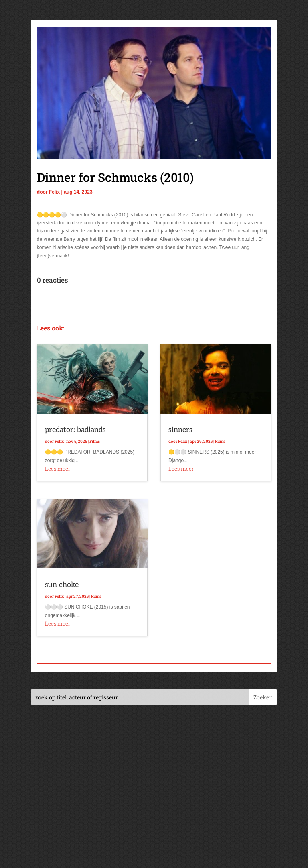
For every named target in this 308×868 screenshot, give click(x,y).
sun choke (62, 585)
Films (95, 441)
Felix (54, 192)
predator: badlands (75, 430)
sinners (180, 430)
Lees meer (58, 469)
